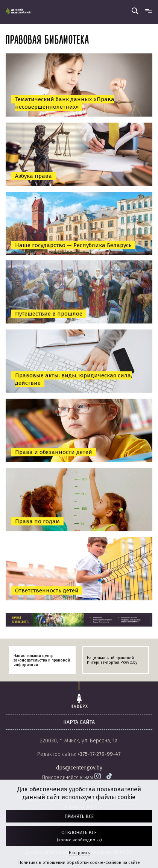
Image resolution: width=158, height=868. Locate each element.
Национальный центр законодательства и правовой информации (42, 660)
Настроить (79, 853)
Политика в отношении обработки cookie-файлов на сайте (79, 863)
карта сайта (79, 722)
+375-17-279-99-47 (99, 754)
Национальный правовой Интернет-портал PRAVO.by (112, 660)
